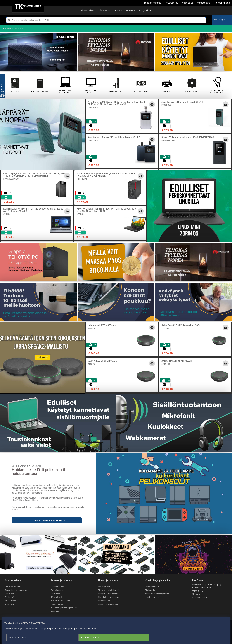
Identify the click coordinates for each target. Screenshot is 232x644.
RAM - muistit (116, 85)
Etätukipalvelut (105, 587)
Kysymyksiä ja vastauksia (16, 590)
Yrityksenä (9, 597)
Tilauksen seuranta (13, 587)
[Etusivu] (28, 6)
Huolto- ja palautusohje (108, 604)
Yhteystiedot (10, 601)
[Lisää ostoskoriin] (152, 104)
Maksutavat (56, 597)
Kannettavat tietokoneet (65, 85)
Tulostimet (167, 85)
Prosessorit (192, 85)
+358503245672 (201, 598)
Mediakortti (9, 594)
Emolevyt (15, 85)
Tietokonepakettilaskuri (109, 590)
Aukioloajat (9, 604)
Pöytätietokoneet (40, 85)
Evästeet (55, 611)
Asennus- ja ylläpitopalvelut (157, 594)
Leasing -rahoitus (153, 597)
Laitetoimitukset (152, 587)
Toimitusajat (57, 594)
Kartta (196, 595)
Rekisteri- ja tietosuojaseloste (64, 608)
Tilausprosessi (58, 587)
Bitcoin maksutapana (61, 601)
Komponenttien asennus (109, 594)
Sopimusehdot (58, 604)
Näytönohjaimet (141, 85)
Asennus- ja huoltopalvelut (217, 85)
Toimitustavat (57, 590)
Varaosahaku (104, 601)
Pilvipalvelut (150, 590)
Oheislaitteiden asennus (109, 597)
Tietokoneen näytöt (91, 85)
